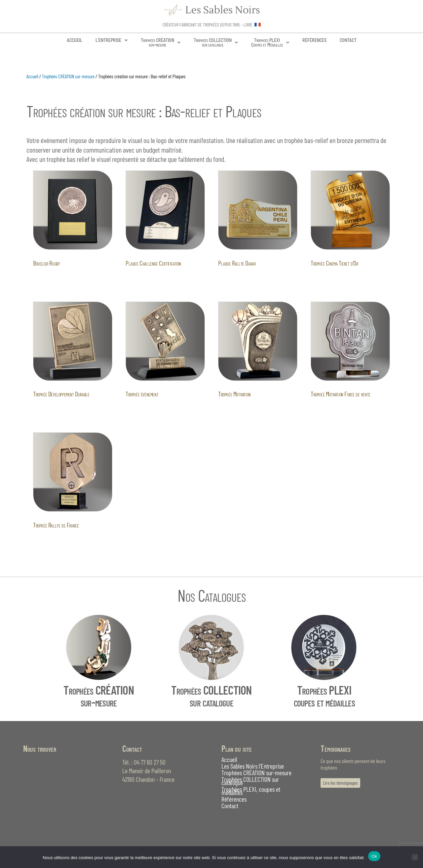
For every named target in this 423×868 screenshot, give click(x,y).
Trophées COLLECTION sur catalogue (250, 781)
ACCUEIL (75, 40)
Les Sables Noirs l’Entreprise (253, 766)
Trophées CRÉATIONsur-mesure (161, 42)
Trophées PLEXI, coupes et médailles (251, 791)
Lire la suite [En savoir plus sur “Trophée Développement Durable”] (55, 409)
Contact (230, 806)
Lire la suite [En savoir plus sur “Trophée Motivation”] (240, 409)
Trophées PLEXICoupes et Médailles (270, 42)
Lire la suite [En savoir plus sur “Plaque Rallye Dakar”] (240, 278)
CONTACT (348, 40)
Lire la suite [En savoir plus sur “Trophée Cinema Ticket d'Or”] (332, 278)
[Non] (415, 857)
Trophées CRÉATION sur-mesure (68, 76)
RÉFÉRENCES (314, 40)
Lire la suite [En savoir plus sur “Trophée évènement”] (147, 409)
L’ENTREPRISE (112, 40)
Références (234, 799)
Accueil (32, 76)
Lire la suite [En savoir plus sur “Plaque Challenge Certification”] (147, 278)
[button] (112, 40)
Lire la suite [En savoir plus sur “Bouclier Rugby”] (55, 278)
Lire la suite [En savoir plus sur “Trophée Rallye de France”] (55, 540)
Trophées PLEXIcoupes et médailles (324, 696)
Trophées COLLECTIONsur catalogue (216, 42)
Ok (374, 856)
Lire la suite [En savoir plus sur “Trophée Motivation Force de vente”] (332, 409)
